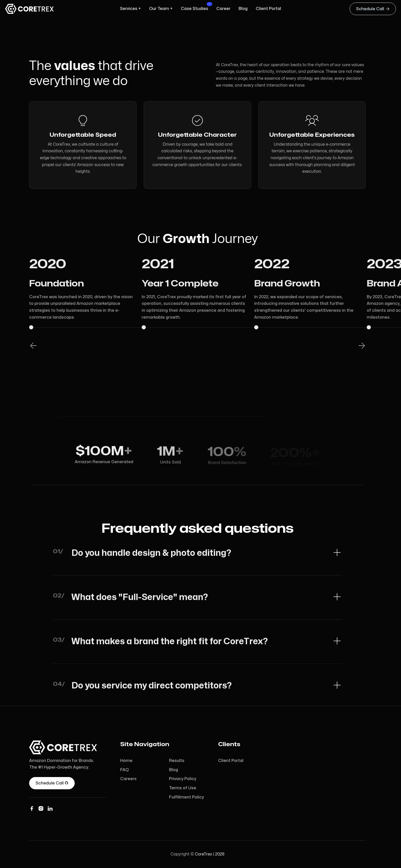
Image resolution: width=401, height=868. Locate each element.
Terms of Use (183, 788)
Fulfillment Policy (186, 797)
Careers (128, 779)
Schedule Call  (52, 783)
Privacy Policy (183, 779)
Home (126, 761)
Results (177, 761)
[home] (31, 9)
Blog (174, 770)
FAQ (124, 770)
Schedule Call (373, 9)
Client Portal (231, 761)
